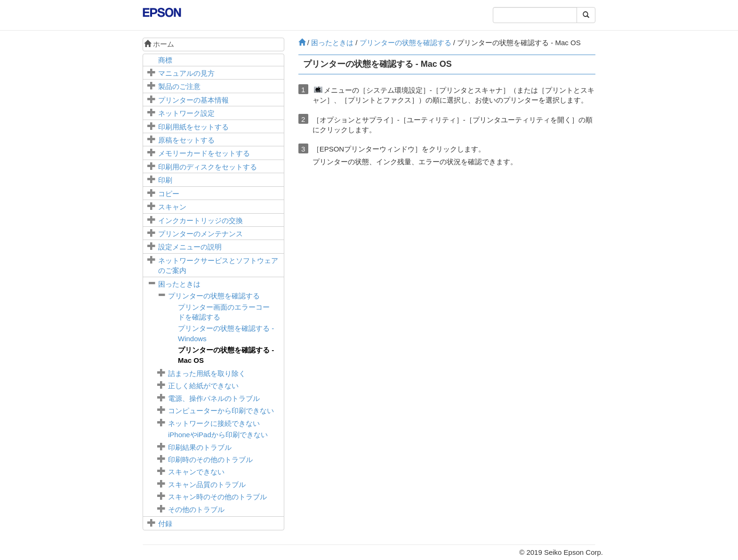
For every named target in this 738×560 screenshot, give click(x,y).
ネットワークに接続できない (214, 423)
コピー (169, 194)
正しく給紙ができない (203, 386)
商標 (165, 60)
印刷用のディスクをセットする (208, 167)
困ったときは (179, 284)
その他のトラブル (196, 509)
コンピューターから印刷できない (221, 411)
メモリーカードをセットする (204, 153)
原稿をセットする (186, 140)
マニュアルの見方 (186, 73)
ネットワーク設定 (186, 113)
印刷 (165, 180)
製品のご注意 (179, 86)
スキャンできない (196, 472)
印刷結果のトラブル (200, 447)
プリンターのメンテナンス (201, 234)
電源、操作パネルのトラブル (214, 398)
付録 (165, 524)
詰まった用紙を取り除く (207, 373)
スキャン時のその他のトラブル (217, 497)
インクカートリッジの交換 (201, 220)
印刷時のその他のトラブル (210, 460)
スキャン (172, 207)
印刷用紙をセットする (193, 127)
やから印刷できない (218, 435)
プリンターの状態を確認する (214, 296)
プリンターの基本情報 (193, 100)
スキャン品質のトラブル (207, 484)
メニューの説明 (190, 247)
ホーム (159, 44)
